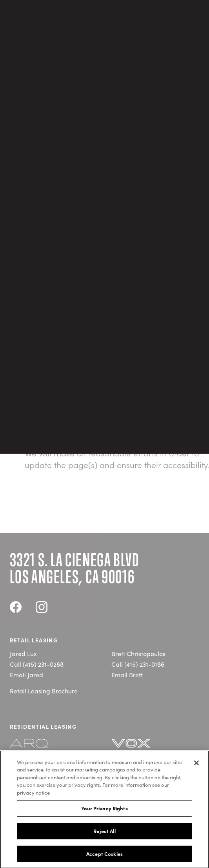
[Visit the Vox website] (140, 748)
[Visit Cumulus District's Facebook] (16, 608)
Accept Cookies (104, 856)
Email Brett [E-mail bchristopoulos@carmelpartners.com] (127, 675)
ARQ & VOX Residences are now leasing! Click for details (104, 8)
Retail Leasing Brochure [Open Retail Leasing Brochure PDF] (44, 691)
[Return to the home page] (37, 30)
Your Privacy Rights (104, 810)
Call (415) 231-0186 (138, 664)
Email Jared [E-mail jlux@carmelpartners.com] (26, 675)
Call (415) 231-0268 (37, 664)
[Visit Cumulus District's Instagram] (42, 608)
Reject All (104, 833)
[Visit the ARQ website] (38, 748)
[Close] (196, 765)
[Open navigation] (194, 30)
